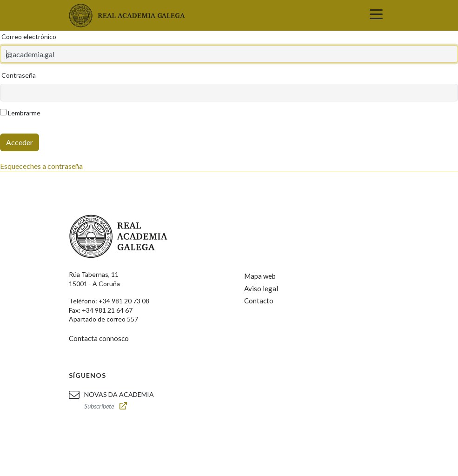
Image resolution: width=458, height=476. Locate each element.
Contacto (259, 301)
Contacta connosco (99, 338)
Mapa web (260, 276)
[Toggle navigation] (376, 15)
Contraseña (19, 75)
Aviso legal (261, 288)
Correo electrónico (29, 37)
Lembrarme (20, 113)
